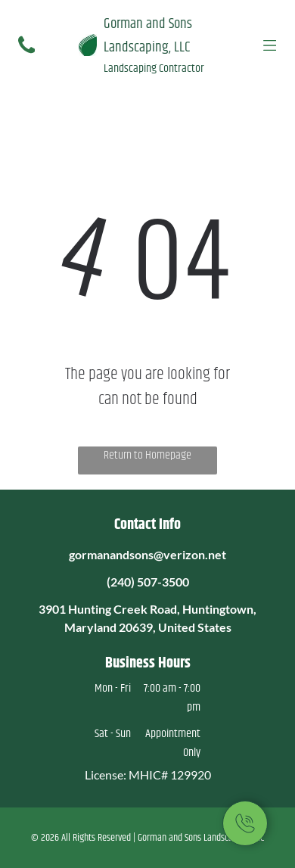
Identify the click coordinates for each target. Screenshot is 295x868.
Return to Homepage (147, 456)
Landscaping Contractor (154, 68)
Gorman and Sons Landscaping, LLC (148, 36)
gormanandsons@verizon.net (147, 554)
